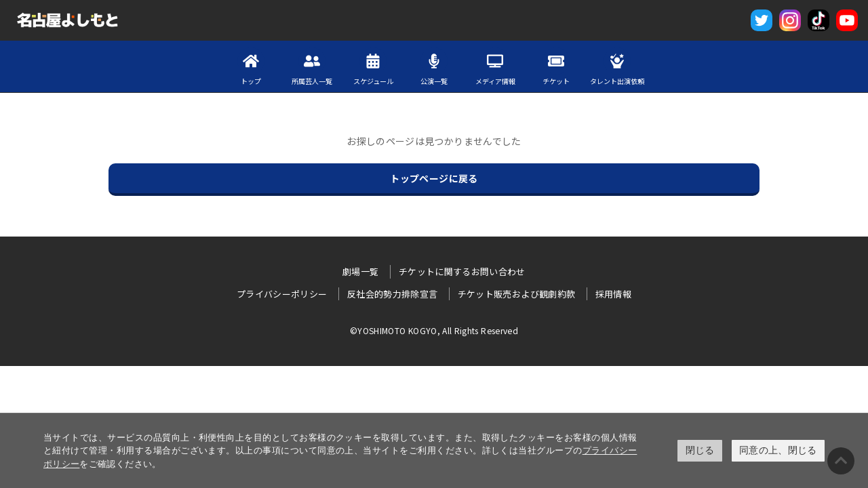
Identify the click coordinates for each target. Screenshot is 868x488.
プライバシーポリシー (282, 294)
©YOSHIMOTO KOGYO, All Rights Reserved (434, 330)
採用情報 (613, 294)
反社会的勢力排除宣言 (393, 294)
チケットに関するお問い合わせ (462, 271)
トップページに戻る (434, 178)
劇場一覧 (360, 271)
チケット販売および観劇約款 (517, 294)
